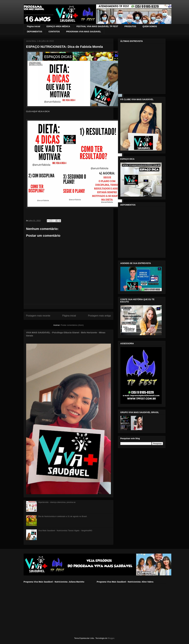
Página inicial (34, 26)
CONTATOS (54, 32)
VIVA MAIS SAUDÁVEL (34, 9)
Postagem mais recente (38, 316)
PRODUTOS (130, 26)
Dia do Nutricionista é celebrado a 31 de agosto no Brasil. (63, 516)
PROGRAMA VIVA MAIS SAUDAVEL (84, 32)
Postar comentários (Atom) (72, 325)
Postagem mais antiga (99, 316)
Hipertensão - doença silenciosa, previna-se (57, 502)
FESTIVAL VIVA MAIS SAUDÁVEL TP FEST (97, 26)
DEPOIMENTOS (35, 32)
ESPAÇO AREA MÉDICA (58, 26)
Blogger (111, 638)
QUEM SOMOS (150, 26)
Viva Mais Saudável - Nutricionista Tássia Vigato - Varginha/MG (65, 531)
